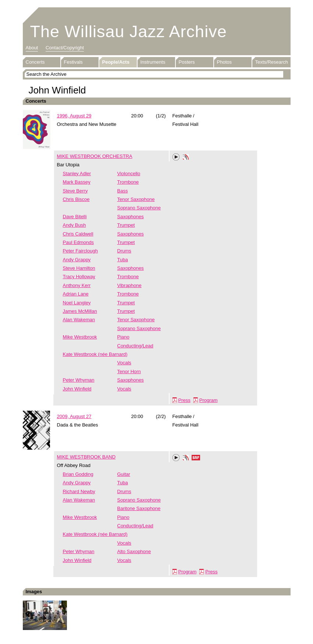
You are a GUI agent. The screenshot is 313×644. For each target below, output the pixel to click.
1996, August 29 (74, 116)
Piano (123, 337)
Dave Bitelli (75, 217)
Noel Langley (77, 303)
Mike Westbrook (80, 337)
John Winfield (77, 389)
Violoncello (129, 174)
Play (176, 157)
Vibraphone (129, 285)
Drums (124, 251)
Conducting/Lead (135, 346)
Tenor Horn (129, 371)
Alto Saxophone (134, 551)
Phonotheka (186, 158)
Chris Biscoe (76, 199)
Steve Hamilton (79, 268)
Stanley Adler (77, 174)
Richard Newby (79, 491)
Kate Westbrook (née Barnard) (95, 354)
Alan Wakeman (79, 320)
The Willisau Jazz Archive (129, 31)
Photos (224, 62)
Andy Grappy (77, 260)
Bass (123, 191)
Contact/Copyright (65, 48)
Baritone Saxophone (139, 508)
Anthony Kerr (77, 285)
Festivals (73, 62)
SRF (196, 459)
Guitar (124, 474)
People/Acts (116, 62)
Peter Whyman (79, 380)
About (32, 48)
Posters (187, 62)
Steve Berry (75, 191)
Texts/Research (272, 62)
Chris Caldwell (78, 234)
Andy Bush (74, 225)
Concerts (35, 62)
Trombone (128, 182)
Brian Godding (78, 474)
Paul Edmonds (79, 242)
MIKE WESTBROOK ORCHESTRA (95, 156)
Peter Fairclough (80, 251)
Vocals (124, 363)
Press (184, 400)
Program (209, 400)
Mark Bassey (77, 182)
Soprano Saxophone (139, 208)
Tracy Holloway (79, 277)
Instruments (153, 62)
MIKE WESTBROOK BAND (86, 457)
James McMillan (80, 311)
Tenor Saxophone (136, 199)
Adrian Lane (76, 294)
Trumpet (126, 225)
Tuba (123, 260)
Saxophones (131, 217)
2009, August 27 (74, 416)
